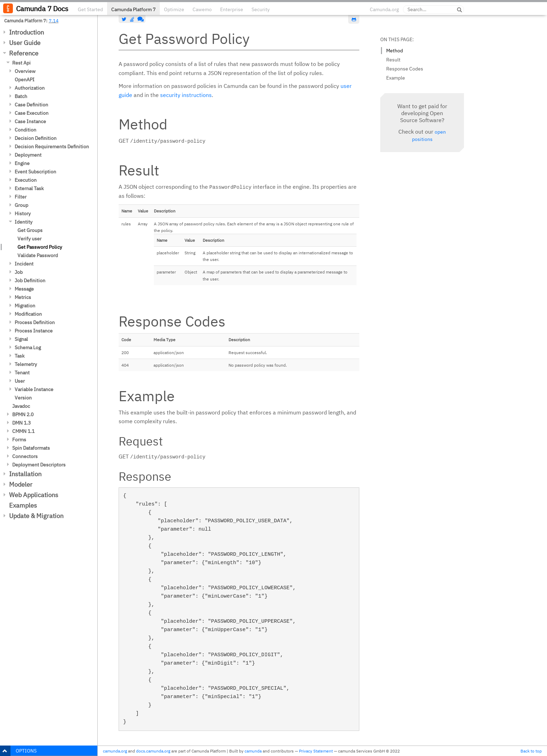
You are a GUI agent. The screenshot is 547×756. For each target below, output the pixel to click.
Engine (22, 163)
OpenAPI (25, 80)
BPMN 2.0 (23, 414)
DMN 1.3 (21, 423)
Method (395, 51)
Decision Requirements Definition (52, 147)
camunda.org (115, 751)
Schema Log (28, 347)
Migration (25, 306)
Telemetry (26, 364)
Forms (19, 440)
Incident (24, 264)
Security (261, 9)
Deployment (28, 155)
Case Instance (30, 121)
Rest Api (21, 63)
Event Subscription (35, 172)
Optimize (174, 9)
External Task (29, 188)
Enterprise (232, 9)
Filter (21, 197)
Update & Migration (36, 516)
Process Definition (35, 322)
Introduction (27, 32)
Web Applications (34, 495)
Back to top (531, 751)
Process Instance (34, 331)
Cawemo (202, 9)
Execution (26, 180)
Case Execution (32, 113)
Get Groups (30, 230)
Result (393, 60)
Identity (24, 222)
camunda (253, 751)
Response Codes (405, 69)
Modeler (21, 484)
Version (23, 398)
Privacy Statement (316, 751)
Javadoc (21, 406)
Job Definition (30, 280)
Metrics (23, 297)
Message (24, 289)
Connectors (25, 456)
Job (19, 272)
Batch (21, 96)
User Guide (25, 43)
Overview (25, 71)
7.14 (54, 21)
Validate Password (38, 255)
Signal (21, 339)
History (23, 214)
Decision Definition (36, 138)
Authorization (30, 88)
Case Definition (31, 105)
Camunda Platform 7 (133, 9)
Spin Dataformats (31, 448)
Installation (25, 474)
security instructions (186, 95)
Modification (28, 314)
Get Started (90, 9)
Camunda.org (384, 9)
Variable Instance (34, 389)
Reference (24, 53)
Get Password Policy (40, 247)
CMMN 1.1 (23, 431)
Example (396, 78)
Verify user (29, 239)
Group (21, 205)
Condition (25, 130)
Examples (23, 505)
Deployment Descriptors (39, 465)
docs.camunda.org (153, 751)
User (20, 381)
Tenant (22, 373)
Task (20, 356)
